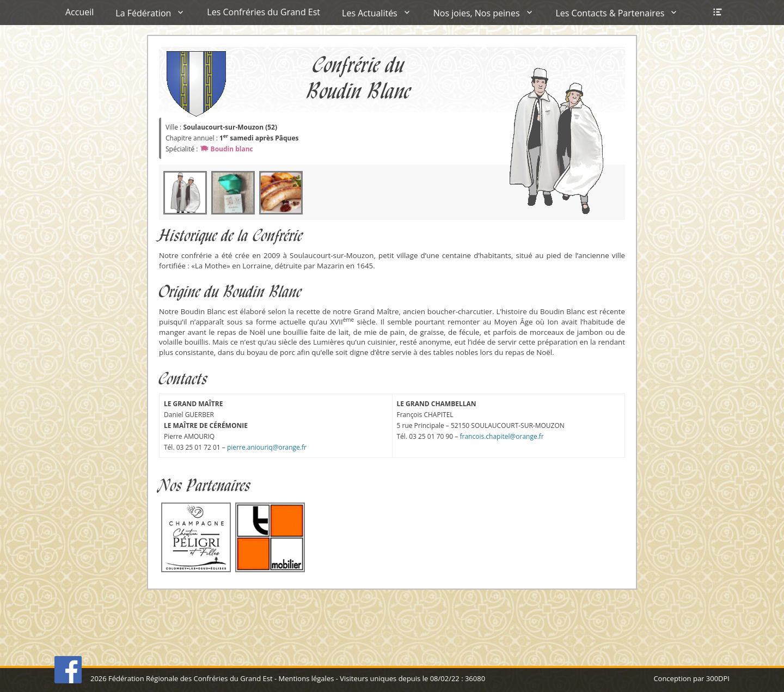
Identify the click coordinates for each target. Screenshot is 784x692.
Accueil (79, 12)
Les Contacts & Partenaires (610, 13)
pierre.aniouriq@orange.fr (267, 447)
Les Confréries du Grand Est (264, 12)
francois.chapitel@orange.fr (501, 436)
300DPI (718, 678)
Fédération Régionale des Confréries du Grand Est (190, 678)
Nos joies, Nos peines (477, 13)
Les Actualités (370, 13)
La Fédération (143, 13)
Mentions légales (306, 678)
